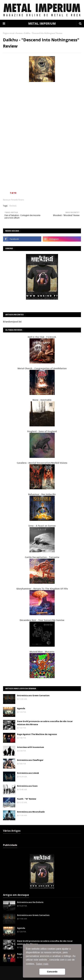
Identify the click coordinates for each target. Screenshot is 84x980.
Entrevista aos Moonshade (31, 812)
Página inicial (9, 33)
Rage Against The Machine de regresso (37, 734)
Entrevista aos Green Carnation (33, 695)
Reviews (19, 33)
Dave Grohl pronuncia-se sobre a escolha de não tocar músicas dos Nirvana (45, 723)
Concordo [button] (52, 972)
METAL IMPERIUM (42, 23)
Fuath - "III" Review (27, 799)
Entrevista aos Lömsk (28, 773)
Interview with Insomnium (31, 747)
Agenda (21, 708)
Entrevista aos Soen (27, 786)
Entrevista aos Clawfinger (30, 760)
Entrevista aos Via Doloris (30, 902)
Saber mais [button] (42, 964)
